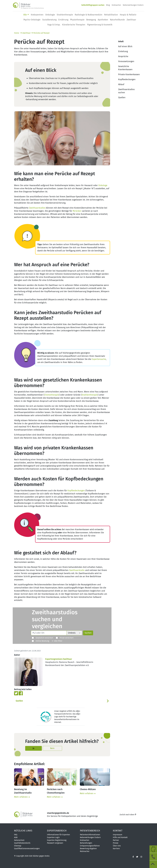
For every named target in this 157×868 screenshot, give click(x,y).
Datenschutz (19, 840)
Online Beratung (40, 641)
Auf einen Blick (125, 46)
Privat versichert (65, 638)
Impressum (118, 835)
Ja (33, 748)
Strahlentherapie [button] (65, 15)
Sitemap (18, 846)
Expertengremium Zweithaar (59, 659)
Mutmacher (85, 851)
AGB (16, 837)
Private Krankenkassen (129, 74)
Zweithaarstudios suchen (126, 91)
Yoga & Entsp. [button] (54, 25)
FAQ (16, 835)
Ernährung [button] (63, 20)
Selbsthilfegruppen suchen (93, 5)
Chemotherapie (52, 395)
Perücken (77, 211)
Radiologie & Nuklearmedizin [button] (89, 15)
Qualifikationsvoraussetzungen (27, 848)
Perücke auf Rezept (40, 33)
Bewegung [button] (91, 20)
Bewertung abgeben (88, 848)
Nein (52, 748)
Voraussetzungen (126, 61)
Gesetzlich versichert (43, 638)
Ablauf (121, 84)
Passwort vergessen (55, 843)
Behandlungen (86, 843)
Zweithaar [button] (131, 20)
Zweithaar (25, 33)
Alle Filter (57, 641)
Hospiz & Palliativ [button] (128, 15)
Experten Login (53, 837)
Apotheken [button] (103, 20)
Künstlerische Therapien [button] (74, 25)
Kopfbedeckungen (76, 491)
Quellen (19, 701)
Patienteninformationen (90, 835)
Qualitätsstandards (22, 843)
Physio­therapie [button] (77, 20)
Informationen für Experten (58, 835)
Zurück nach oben (128, 815)
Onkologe (103, 185)
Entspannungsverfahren (90, 846)
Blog (108, 5)
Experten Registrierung (57, 840)
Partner (116, 840)
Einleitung (123, 51)
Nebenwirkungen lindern (133, 5)
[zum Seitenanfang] (153, 864)
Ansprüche (123, 56)
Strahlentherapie (90, 395)
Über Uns (117, 846)
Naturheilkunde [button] (117, 20)
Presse (116, 843)
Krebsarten (116, 5)
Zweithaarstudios (37, 208)
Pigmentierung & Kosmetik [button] (100, 25)
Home (17, 33)
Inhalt (121, 41)
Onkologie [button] (50, 15)
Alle (26, 15)
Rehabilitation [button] (111, 15)
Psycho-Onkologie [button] (32, 20)
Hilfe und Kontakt (120, 837)
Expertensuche (99, 359)
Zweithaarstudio (77, 570)
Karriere (116, 848)
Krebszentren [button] (37, 15)
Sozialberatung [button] (49, 20)
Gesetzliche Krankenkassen (125, 68)
